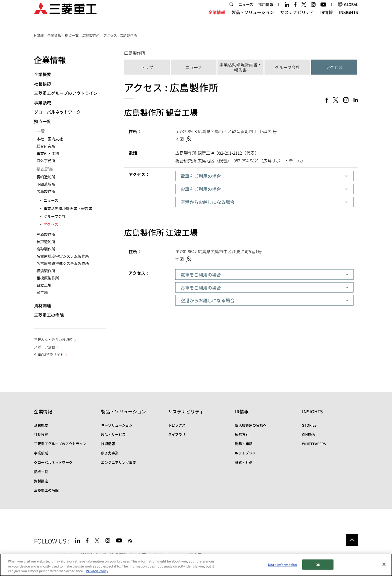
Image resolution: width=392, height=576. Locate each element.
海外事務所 (46, 161)
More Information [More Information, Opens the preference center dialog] (282, 565)
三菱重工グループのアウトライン (66, 93)
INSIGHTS (348, 19)
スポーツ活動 (44, 347)
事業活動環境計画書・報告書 (240, 67)
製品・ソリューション (253, 19)
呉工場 (42, 292)
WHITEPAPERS (314, 444)
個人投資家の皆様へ (251, 425)
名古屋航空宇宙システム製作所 (63, 256)
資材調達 (42, 305)
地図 (179, 139)
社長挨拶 (42, 84)
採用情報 (266, 11)
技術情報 (108, 444)
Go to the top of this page (352, 540)
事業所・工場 (48, 153)
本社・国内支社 (50, 139)
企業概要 (42, 74)
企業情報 (217, 19)
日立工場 (44, 285)
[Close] (384, 564)
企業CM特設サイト (49, 355)
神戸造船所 (46, 242)
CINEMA (308, 434)
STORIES (309, 425)
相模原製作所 (48, 278)
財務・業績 (244, 444)
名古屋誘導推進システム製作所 (63, 263)
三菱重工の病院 (49, 315)
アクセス (334, 67)
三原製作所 (46, 234)
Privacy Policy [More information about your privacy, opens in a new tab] (97, 571)
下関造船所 (46, 184)
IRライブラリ (245, 453)
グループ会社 (287, 67)
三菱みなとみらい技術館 (53, 340)
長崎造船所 (46, 177)
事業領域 (42, 102)
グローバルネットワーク (57, 112)
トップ (147, 67)
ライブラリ (177, 434)
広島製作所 (91, 35)
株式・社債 (244, 462)
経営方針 (242, 434)
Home (39, 35)
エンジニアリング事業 (118, 462)
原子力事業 (110, 453)
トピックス (177, 425)
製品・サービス (113, 434)
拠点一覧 (72, 35)
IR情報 (326, 19)
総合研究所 (46, 146)
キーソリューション (117, 425)
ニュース (246, 11)
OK (318, 565)
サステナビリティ (297, 19)
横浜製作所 (46, 271)
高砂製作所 (46, 249)
